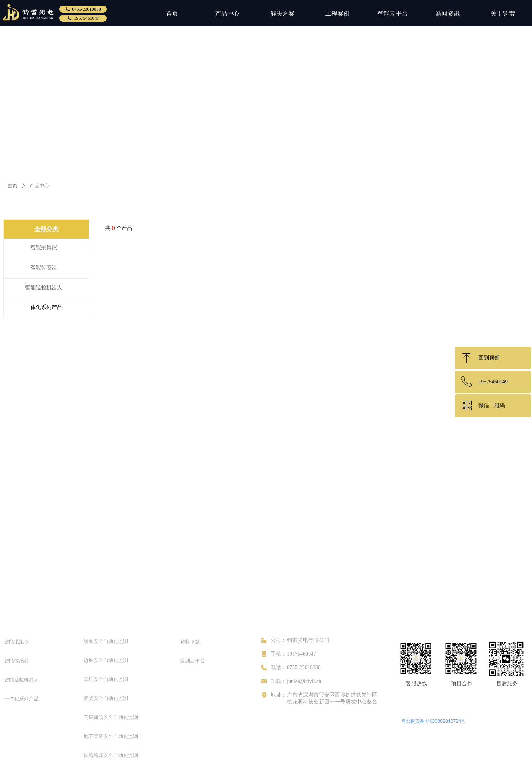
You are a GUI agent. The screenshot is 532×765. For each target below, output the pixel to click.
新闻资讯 (448, 13)
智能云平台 (393, 13)
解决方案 (282, 13)
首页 (172, 13)
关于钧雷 (503, 13)
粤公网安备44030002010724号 (434, 721)
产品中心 (227, 13)
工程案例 (337, 13)
